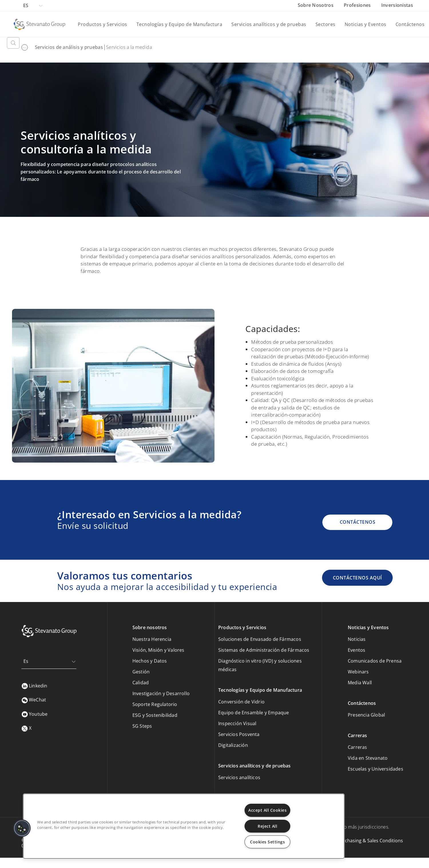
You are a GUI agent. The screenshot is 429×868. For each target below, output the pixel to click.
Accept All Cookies (267, 810)
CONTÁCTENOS (358, 522)
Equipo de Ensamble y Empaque (254, 713)
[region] (184, 826)
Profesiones (358, 5)
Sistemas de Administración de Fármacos (264, 650)
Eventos (356, 650)
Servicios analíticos (239, 777)
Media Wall (360, 683)
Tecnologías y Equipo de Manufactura (179, 24)
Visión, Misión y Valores (158, 650)
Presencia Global (366, 715)
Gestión (141, 672)
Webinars (358, 672)
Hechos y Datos (150, 661)
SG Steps (142, 726)
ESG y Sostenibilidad (155, 715)
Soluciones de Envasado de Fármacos (260, 639)
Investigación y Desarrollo (161, 693)
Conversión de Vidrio (241, 702)
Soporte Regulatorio (155, 704)
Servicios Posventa (239, 734)
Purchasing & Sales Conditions (370, 841)
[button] (22, 828)
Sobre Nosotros (316, 5)
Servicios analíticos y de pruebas (269, 24)
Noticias (357, 639)
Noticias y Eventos (366, 24)
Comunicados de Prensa (375, 661)
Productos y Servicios (103, 24)
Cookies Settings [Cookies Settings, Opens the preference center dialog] (267, 842)
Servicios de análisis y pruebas (69, 47)
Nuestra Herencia (152, 639)
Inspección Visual (237, 723)
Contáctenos (410, 24)
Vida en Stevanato (368, 758)
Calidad (141, 683)
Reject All (267, 826)
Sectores (325, 24)
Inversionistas (397, 5)
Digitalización (233, 745)
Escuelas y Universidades (376, 769)
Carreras (357, 747)
